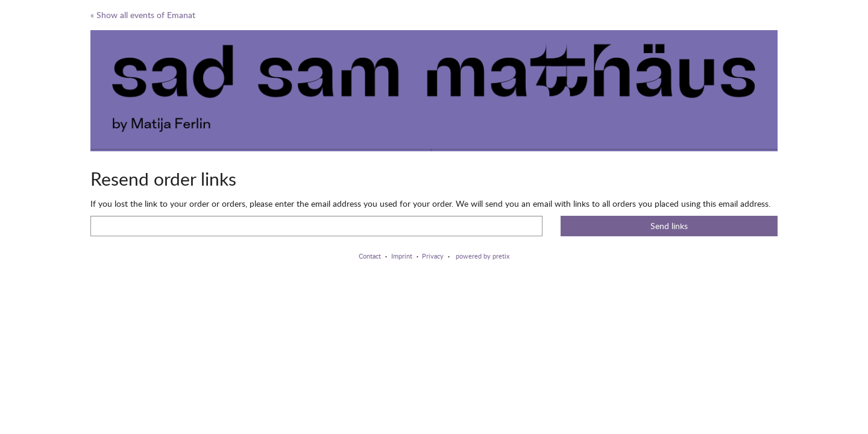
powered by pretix (483, 256)
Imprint (402, 256)
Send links (669, 226)
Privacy (433, 256)
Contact (370, 256)
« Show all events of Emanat (143, 15)
